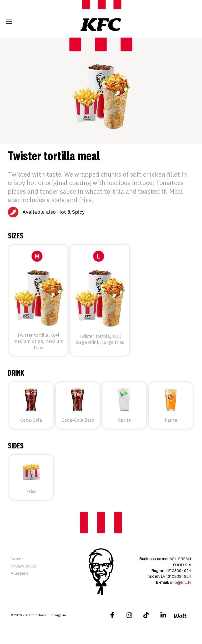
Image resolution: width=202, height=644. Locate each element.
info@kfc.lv (181, 582)
